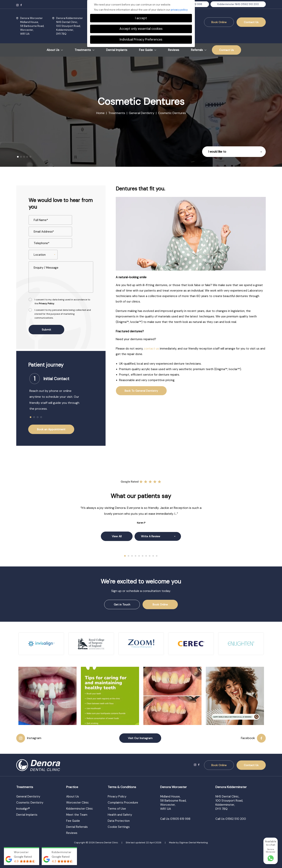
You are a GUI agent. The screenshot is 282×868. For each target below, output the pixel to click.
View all (117, 536)
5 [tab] (139, 556)
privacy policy (179, 10)
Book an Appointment (51, 429)
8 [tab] (150, 556)
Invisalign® (23, 809)
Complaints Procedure (123, 803)
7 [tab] (146, 556)
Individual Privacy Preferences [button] (141, 39)
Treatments (85, 50)
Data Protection (119, 821)
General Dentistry (142, 113)
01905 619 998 (180, 819)
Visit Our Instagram (140, 738)
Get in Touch (122, 604)
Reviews (174, 50)
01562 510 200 (236, 819)
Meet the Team (77, 815)
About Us (55, 50)
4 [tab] (41, 417)
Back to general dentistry (141, 391)
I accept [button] (141, 18)
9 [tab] (153, 556)
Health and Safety (120, 815)
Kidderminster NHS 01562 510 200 (238, 4)
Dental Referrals (77, 827)
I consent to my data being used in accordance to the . (62, 302)
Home (100, 113)
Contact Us (251, 22)
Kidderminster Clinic (80, 809)
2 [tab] (34, 417)
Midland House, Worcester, (32, 26)
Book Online (219, 22)
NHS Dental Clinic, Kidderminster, (70, 26)
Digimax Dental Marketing (194, 843)
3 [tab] (38, 417)
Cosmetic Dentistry (30, 803)
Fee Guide (148, 50)
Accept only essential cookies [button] (141, 29)
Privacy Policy (47, 304)
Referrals (199, 50)
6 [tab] (143, 556)
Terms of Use (117, 809)
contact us (151, 349)
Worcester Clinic (78, 803)
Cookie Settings (119, 827)
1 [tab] (31, 417)
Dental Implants (117, 50)
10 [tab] (157, 556)
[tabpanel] (61, 394)
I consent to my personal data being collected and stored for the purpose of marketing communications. (63, 314)
